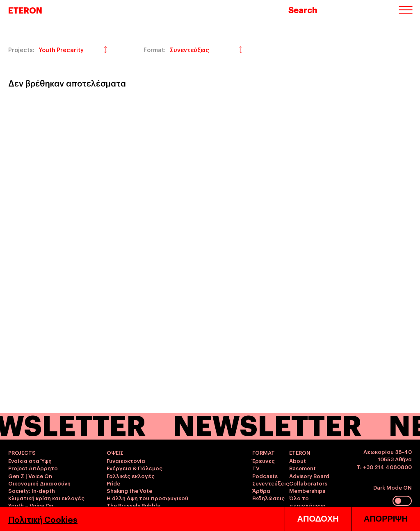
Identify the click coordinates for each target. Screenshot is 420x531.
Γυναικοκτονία (126, 460)
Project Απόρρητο (33, 468)
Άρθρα (261, 490)
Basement (302, 468)
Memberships (307, 490)
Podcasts (265, 476)
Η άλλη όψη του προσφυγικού (147, 498)
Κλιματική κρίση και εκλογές (46, 498)
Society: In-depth (32, 490)
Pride (113, 483)
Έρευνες (264, 460)
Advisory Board (309, 476)
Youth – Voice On (31, 505)
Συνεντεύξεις (271, 483)
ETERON (25, 10)
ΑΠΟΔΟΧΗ (318, 519)
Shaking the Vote (129, 490)
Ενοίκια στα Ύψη (30, 460)
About (298, 460)
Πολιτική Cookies (43, 519)
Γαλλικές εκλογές (131, 476)
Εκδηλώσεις (268, 498)
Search (303, 9)
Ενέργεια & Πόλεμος (135, 468)
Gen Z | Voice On (30, 476)
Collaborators (308, 483)
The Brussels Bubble (134, 505)
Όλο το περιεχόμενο (307, 501)
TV (256, 468)
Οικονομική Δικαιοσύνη (39, 483)
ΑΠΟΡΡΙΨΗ (386, 519)
